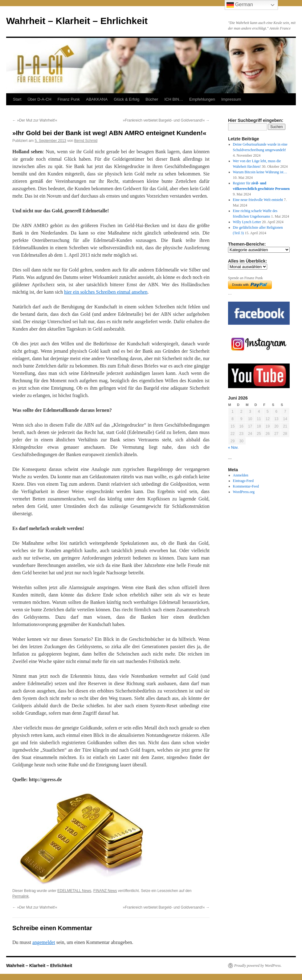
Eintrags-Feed (243, 481)
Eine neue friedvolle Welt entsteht (258, 200)
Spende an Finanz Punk (245, 278)
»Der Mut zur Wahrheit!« (35, 120)
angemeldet (44, 942)
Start (17, 99)
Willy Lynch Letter (247, 222)
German (240, 5)
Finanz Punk (69, 99)
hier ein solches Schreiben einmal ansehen (106, 292)
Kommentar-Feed (246, 486)
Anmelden (241, 475)
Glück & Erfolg (127, 99)
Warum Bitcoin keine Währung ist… (260, 172)
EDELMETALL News (74, 891)
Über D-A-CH (39, 99)
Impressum (231, 99)
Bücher (152, 99)
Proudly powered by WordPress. (258, 966)
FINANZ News (105, 891)
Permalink (20, 896)
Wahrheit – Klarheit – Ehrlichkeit (77, 21)
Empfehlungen (202, 99)
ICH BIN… (174, 99)
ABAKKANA (97, 99)
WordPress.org (244, 492)
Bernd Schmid (86, 141)
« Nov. (233, 448)
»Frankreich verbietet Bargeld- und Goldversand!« (166, 120)
